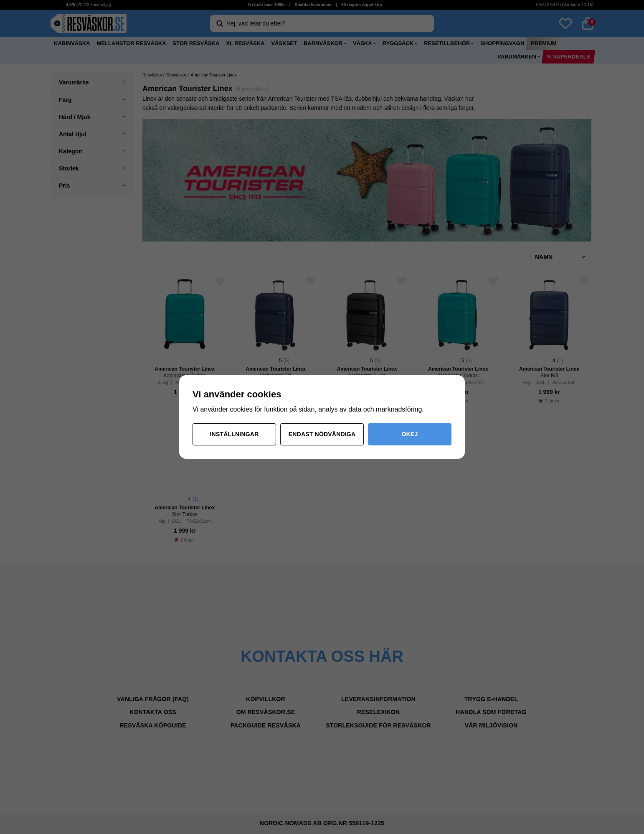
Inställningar (235, 434)
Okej (410, 434)
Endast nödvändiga (322, 434)
